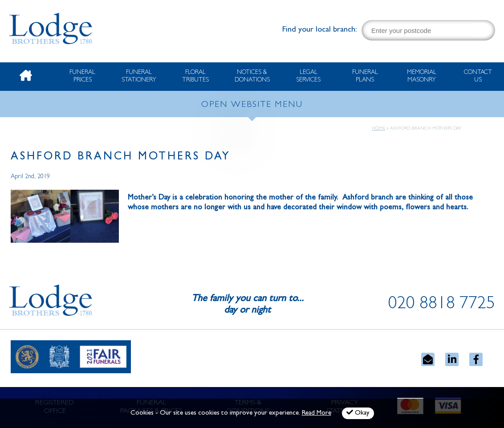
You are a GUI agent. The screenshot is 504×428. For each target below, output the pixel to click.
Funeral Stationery (139, 76)
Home (378, 129)
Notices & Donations (252, 76)
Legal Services (308, 76)
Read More (317, 414)
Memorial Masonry (422, 76)
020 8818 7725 (442, 305)
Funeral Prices (82, 76)
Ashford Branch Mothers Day (121, 157)
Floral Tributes (195, 76)
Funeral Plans (365, 76)
